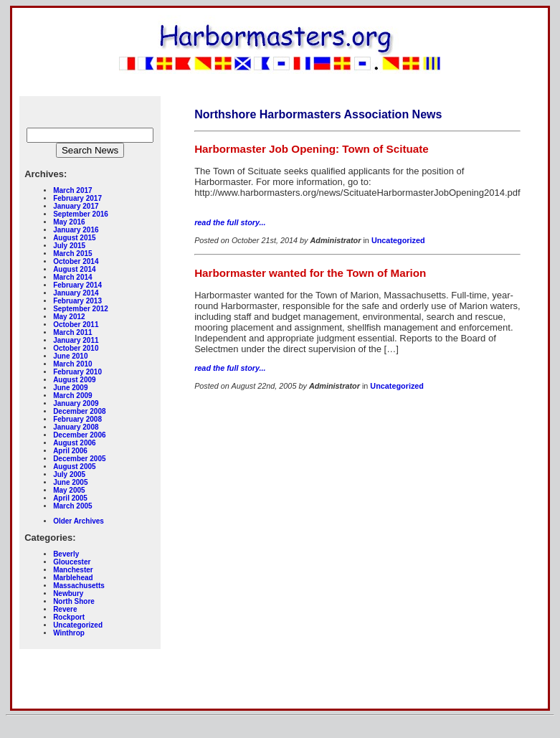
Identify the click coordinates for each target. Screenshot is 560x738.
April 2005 (70, 498)
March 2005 (72, 506)
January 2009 (76, 403)
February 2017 (77, 198)
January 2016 (76, 230)
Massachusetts (79, 586)
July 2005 (69, 474)
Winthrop (69, 633)
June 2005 (70, 482)
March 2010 (72, 364)
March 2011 (72, 332)
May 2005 (69, 490)
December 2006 (79, 435)
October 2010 (76, 348)
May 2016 (69, 222)
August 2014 (74, 269)
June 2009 (70, 388)
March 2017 (72, 190)
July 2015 (69, 246)
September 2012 (81, 309)
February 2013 (77, 301)
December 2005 (79, 459)
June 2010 (70, 356)
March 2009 (72, 396)
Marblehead (73, 578)
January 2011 (76, 340)
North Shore (74, 601)
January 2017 (76, 206)
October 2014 (76, 261)
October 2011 (76, 325)
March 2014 (72, 277)
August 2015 (74, 238)
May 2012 (69, 317)
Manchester (73, 570)
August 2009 (74, 380)
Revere (65, 609)
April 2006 (70, 451)
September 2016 (81, 214)
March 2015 (72, 254)
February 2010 (77, 372)
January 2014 (76, 293)
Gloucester (72, 562)
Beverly (66, 554)
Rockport (69, 617)
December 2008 (79, 411)
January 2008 (76, 427)
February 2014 (77, 285)
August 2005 (74, 467)
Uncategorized (78, 625)
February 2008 (77, 419)
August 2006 (74, 443)
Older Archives (79, 521)
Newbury (68, 593)
